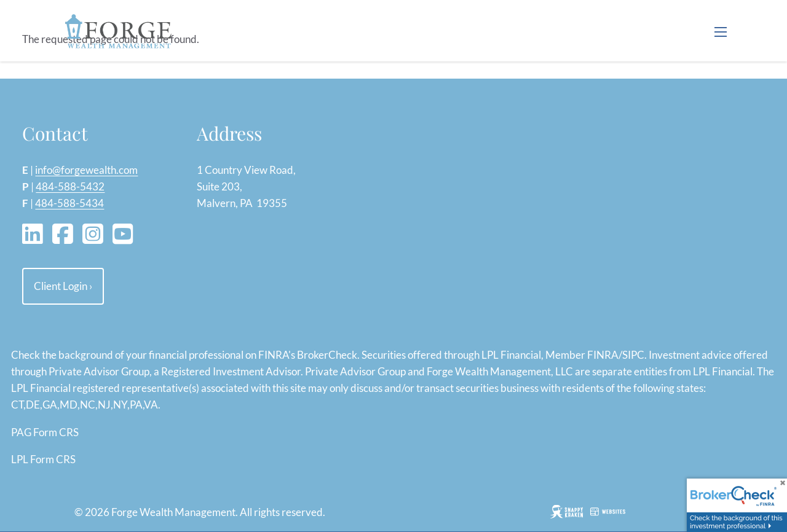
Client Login (63, 286)
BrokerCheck (327, 355)
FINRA (603, 355)
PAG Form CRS (45, 432)
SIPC (633, 355)
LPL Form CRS (43, 459)
